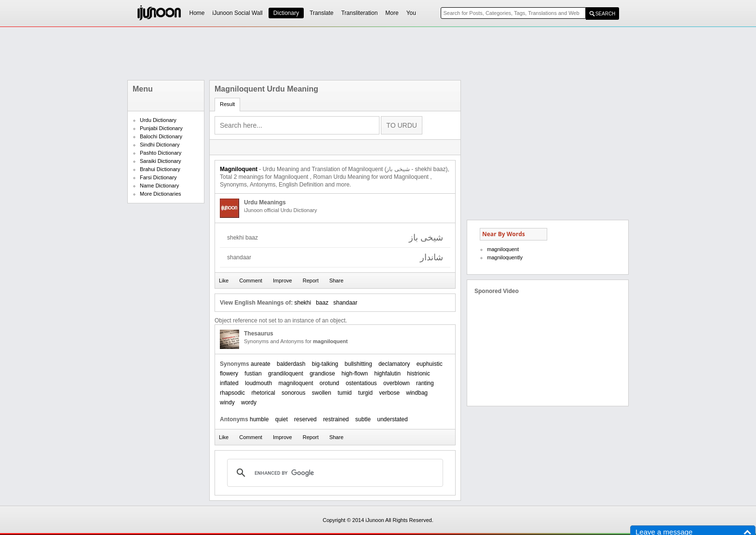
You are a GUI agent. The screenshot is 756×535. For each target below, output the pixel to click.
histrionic (418, 374)
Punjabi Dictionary (161, 128)
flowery (229, 374)
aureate (261, 364)
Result (227, 104)
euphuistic (430, 364)
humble (259, 419)
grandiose (322, 374)
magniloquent (296, 383)
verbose (389, 393)
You (411, 13)
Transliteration (360, 13)
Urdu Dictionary (158, 120)
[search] (334, 473)
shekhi (303, 303)
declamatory (394, 364)
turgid (365, 393)
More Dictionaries (161, 194)
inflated (229, 383)
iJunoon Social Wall (238, 13)
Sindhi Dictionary (160, 145)
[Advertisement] (378, 53)
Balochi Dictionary (161, 136)
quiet (282, 419)
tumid (344, 393)
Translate (322, 13)
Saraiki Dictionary (161, 161)
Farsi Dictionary (158, 177)
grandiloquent (286, 374)
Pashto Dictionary (161, 153)
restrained (336, 419)
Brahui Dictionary (160, 169)
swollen (322, 393)
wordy (249, 402)
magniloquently (505, 257)
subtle (363, 419)
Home (197, 13)
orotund (330, 383)
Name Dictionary (159, 186)
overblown (397, 383)
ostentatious (361, 383)
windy (227, 402)
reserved (305, 419)
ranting (425, 383)
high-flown (355, 374)
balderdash (291, 364)
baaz (322, 303)
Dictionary (286, 13)
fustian (253, 374)
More (392, 13)
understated (392, 419)
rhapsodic (232, 393)
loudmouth (258, 383)
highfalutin (387, 374)
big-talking (325, 364)
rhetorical (263, 393)
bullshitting (358, 364)
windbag (417, 393)
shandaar (345, 303)
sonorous (293, 393)
